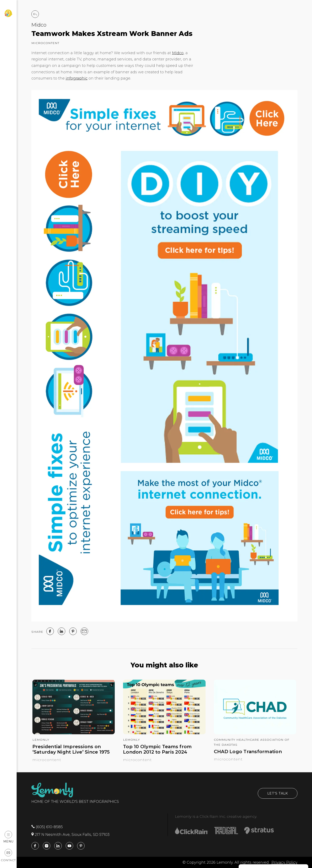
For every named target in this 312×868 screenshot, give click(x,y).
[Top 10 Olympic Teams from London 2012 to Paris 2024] (164, 733)
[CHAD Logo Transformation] (255, 733)
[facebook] (50, 631)
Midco (39, 25)
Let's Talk (278, 793)
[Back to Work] (35, 14)
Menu (8, 837)
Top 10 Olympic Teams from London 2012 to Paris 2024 (157, 749)
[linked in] (62, 631)
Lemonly (41, 740)
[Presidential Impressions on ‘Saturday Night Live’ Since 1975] (74, 733)
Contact (8, 855)
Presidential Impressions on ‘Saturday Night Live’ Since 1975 (71, 749)
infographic (77, 78)
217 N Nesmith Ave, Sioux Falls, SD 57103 (70, 835)
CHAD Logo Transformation (248, 752)
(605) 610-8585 (47, 827)
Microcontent (45, 43)
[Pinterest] (73, 631)
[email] (84, 631)
